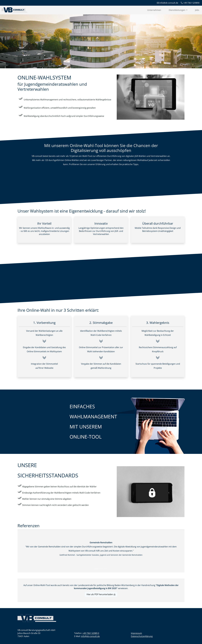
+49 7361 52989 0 (91, 633)
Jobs (197, 10)
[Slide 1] (96, 569)
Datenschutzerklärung (142, 636)
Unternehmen (154, 10)
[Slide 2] (101, 569)
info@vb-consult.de (90, 636)
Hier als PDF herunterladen (101, 594)
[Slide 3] (106, 569)
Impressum (136, 633)
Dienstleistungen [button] (177, 10)
